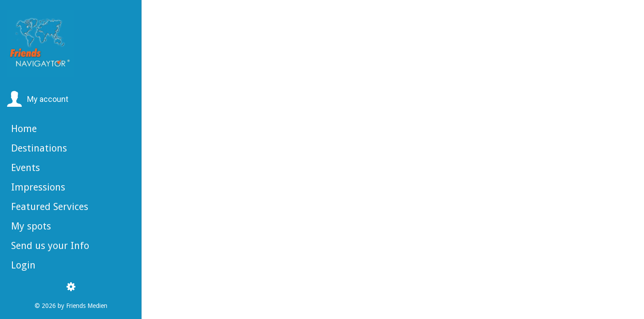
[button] (37, 99)
